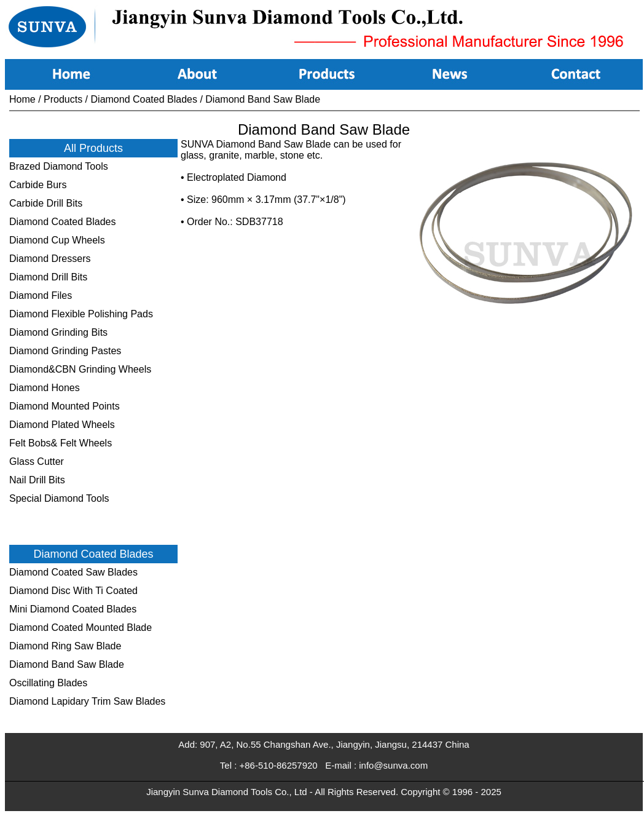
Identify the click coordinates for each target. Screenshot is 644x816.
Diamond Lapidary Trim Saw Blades (87, 701)
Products (63, 99)
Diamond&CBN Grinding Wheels (80, 369)
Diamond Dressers (50, 259)
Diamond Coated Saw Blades (73, 572)
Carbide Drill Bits (46, 203)
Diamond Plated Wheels (62, 425)
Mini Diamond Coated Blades (73, 609)
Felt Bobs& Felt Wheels (61, 443)
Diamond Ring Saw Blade (65, 646)
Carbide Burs (38, 185)
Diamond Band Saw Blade (263, 99)
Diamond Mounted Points (65, 406)
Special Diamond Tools (59, 498)
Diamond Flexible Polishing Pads (81, 314)
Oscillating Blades (48, 683)
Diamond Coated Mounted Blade (80, 628)
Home (22, 99)
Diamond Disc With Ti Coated (73, 591)
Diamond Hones (45, 388)
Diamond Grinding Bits (58, 332)
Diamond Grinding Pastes (65, 351)
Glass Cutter (37, 461)
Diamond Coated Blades (144, 99)
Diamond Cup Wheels (57, 240)
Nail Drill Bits (37, 480)
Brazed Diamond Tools (59, 166)
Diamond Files (41, 295)
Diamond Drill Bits (48, 277)
